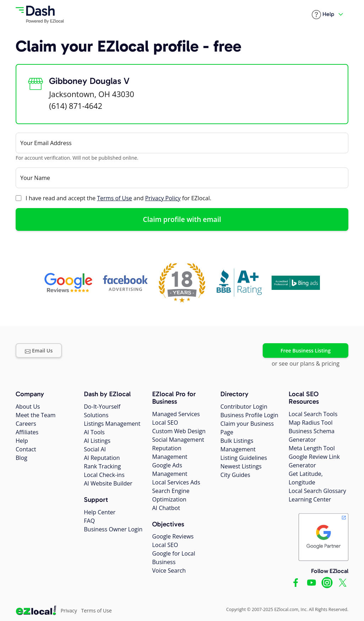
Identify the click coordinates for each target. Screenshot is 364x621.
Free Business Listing (306, 351)
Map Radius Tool (311, 423)
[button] (323, 15)
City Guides (235, 475)
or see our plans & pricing (306, 363)
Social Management (178, 440)
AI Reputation (102, 458)
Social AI (95, 449)
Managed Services (176, 414)
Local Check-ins (104, 475)
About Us (28, 407)
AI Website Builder (108, 483)
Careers (26, 424)
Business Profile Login (249, 415)
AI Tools (94, 432)
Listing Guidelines (244, 458)
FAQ (89, 521)
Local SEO (165, 423)
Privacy (69, 611)
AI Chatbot (166, 508)
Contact (26, 449)
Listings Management (112, 424)
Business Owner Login (113, 529)
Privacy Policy (163, 198)
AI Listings (97, 441)
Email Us (39, 351)
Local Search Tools (313, 414)
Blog (22, 458)
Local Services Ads (176, 482)
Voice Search (169, 570)
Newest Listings (241, 466)
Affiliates (27, 432)
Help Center (100, 512)
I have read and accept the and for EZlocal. (118, 198)
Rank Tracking (102, 466)
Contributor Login (244, 407)
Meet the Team (36, 415)
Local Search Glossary (317, 491)
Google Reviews (173, 536)
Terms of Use (114, 198)
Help (22, 441)
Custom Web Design (179, 431)
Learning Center (310, 499)
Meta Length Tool (312, 448)
